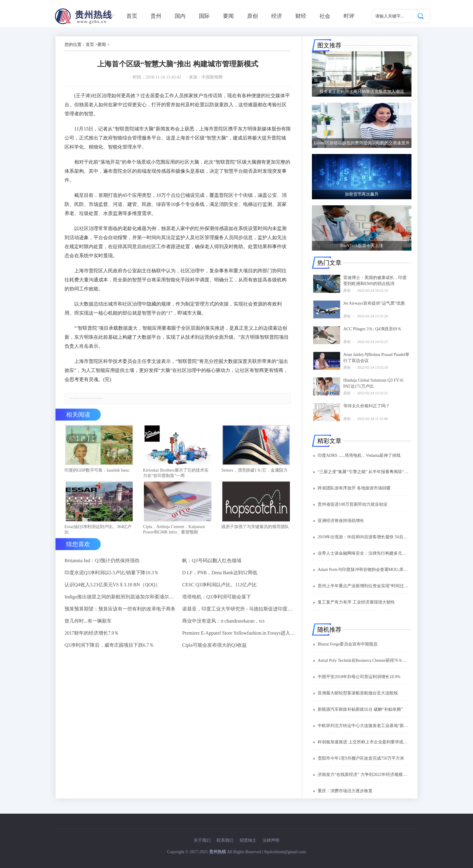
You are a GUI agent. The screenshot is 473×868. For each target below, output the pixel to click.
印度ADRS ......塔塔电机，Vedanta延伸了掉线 (359, 455)
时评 (349, 16)
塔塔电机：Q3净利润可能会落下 (217, 599)
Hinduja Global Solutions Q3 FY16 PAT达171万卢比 (373, 383)
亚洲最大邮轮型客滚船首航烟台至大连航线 (358, 693)
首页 (132, 16)
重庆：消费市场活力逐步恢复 (345, 791)
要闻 (228, 16)
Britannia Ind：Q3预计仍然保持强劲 (102, 562)
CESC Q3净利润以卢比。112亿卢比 (219, 586)
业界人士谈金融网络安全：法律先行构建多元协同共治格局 (364, 553)
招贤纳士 (248, 840)
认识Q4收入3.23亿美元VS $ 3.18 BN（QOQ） (112, 586)
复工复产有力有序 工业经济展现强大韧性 (356, 602)
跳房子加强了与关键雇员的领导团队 (255, 528)
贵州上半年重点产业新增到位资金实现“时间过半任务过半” (364, 586)
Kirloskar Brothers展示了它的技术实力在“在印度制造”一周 (176, 474)
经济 (277, 16)
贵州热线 (217, 852)
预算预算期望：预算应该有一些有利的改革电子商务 (120, 611)
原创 (252, 16)
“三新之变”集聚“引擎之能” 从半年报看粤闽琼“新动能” (364, 472)
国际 (204, 16)
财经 (301, 16)
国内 (180, 16)
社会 (325, 16)
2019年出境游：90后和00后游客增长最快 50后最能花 (364, 537)
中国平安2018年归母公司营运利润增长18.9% (359, 677)
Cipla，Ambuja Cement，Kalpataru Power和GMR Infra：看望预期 (174, 531)
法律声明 (271, 840)
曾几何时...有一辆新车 (88, 623)
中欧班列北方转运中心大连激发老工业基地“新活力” (364, 726)
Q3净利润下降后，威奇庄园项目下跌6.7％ (109, 647)
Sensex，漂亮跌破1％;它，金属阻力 (254, 471)
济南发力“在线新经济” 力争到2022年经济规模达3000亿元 (364, 775)
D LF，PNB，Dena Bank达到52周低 (220, 574)
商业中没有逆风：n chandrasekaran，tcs (223, 623)
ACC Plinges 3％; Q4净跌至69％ (372, 329)
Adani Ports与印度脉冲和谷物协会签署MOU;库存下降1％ (364, 570)
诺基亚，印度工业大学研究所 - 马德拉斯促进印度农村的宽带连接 (239, 611)
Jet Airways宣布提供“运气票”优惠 (374, 303)
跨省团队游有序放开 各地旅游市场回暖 (354, 488)
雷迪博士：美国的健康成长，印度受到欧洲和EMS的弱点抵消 (375, 281)
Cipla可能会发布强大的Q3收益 (214, 647)
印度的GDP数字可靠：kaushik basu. (97, 471)
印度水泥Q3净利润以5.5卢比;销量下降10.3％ (112, 574)
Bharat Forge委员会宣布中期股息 (348, 644)
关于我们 (202, 840)
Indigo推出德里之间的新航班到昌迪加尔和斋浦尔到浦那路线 (121, 599)
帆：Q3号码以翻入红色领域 (212, 562)
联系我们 (225, 840)
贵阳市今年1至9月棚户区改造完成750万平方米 (361, 758)
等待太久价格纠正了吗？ (367, 406)
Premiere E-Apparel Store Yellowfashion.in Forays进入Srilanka (239, 635)
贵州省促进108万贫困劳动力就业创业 (352, 504)
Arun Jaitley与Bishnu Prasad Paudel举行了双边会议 (376, 358)
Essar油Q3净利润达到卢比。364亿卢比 (98, 531)
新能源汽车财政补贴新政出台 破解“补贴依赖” (360, 709)
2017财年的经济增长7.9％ (92, 635)
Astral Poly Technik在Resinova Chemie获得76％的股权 (364, 660)
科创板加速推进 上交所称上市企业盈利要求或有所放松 (364, 742)
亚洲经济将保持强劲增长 (341, 521)
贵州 (156, 16)
